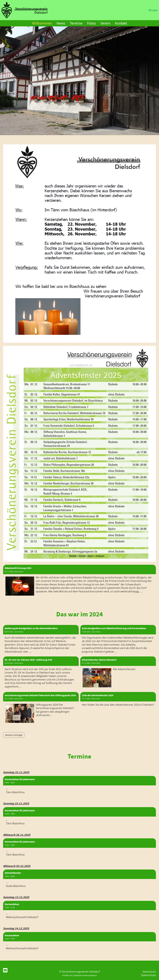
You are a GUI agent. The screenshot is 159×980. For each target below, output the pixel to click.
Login (153, 10)
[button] (79, 786)
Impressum (149, 972)
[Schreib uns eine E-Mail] (5, 970)
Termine (76, 23)
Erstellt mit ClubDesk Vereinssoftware (79, 975)
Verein (105, 23)
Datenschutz (149, 975)
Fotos (91, 23)
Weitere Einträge (14, 735)
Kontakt (121, 23)
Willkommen (42, 23)
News (61, 23)
